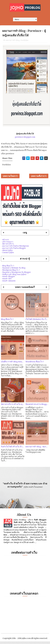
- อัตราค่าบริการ (7, 244)
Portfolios (24, 40)
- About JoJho (7, 250)
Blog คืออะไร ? (7, 319)
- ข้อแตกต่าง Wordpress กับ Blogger (16, 272)
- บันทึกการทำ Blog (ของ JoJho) (14, 274)
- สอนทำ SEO (6, 279)
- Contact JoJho (7, 252)
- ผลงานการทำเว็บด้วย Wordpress (15, 246)
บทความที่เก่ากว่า (39, 176)
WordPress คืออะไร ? (35, 362)
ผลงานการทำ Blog (13, 40)
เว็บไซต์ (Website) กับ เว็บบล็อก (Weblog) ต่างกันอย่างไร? (37, 319)
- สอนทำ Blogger (8, 276)
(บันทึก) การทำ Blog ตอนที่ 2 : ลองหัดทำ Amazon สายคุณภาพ (13, 362)
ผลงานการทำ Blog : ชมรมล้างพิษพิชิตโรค (37, 447)
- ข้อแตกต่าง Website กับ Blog (13, 268)
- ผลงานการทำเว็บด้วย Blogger (13, 248)
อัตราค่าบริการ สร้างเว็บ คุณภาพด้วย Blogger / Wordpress (13, 404)
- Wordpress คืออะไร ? (10, 270)
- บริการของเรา (7, 242)
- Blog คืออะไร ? (8, 266)
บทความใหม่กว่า (10, 176)
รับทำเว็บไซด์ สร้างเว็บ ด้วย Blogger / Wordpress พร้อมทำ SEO (13, 447)
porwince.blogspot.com (25, 137)
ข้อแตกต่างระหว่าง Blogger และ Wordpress (37, 404)
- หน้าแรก (5, 240)
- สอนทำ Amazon (8, 281)
